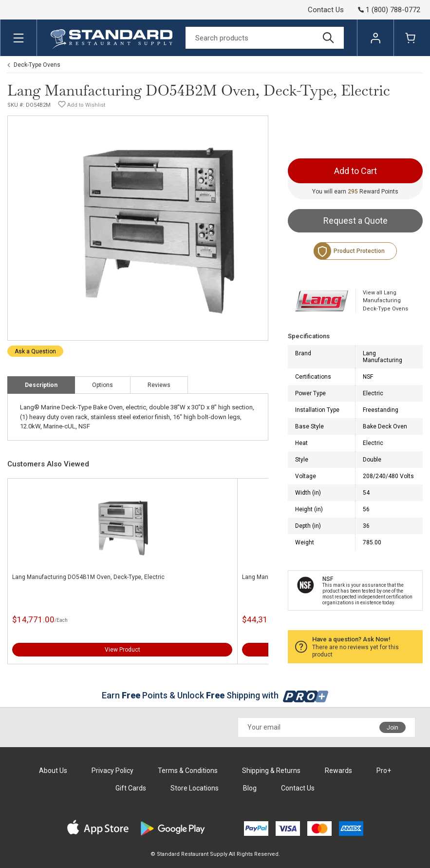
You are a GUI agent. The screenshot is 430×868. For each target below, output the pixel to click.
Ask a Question (35, 351)
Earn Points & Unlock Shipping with (215, 695)
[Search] (265, 38)
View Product (122, 650)
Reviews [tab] (159, 385)
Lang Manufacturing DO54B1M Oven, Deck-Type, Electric (88, 577)
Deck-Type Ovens (37, 65)
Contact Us (326, 10)
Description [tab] (41, 385)
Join (393, 728)
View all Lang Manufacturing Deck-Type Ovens (385, 301)
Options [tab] (103, 385)
